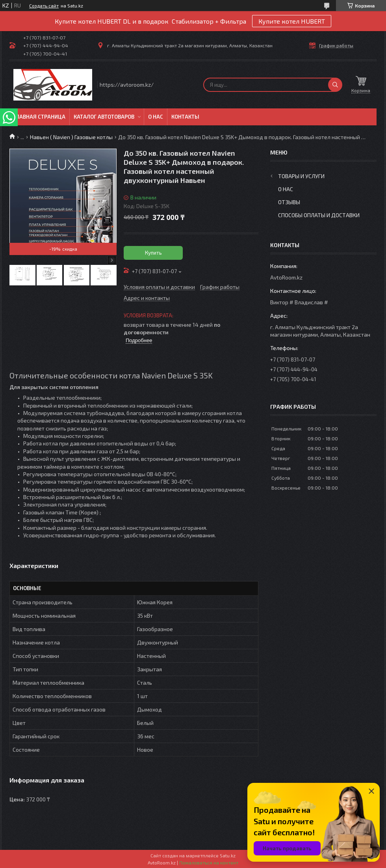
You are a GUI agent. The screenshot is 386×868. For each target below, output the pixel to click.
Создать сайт (44, 6)
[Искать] (335, 85)
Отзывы (289, 202)
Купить (153, 253)
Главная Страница (39, 117)
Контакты (185, 117)
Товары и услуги (301, 176)
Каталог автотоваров (104, 117)
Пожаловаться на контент (209, 862)
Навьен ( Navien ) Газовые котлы (71, 137)
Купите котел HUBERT (292, 21)
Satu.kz (228, 855)
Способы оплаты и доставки (319, 215)
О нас (156, 117)
